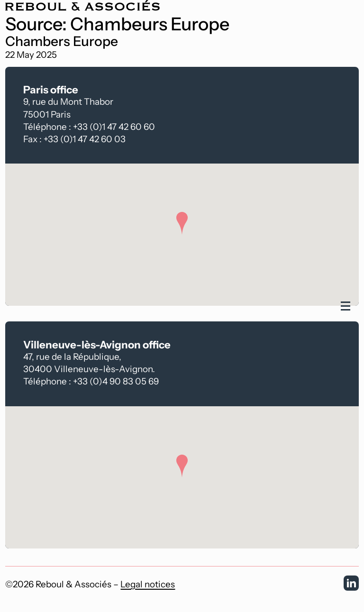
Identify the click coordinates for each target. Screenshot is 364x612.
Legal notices (148, 584)
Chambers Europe (62, 41)
